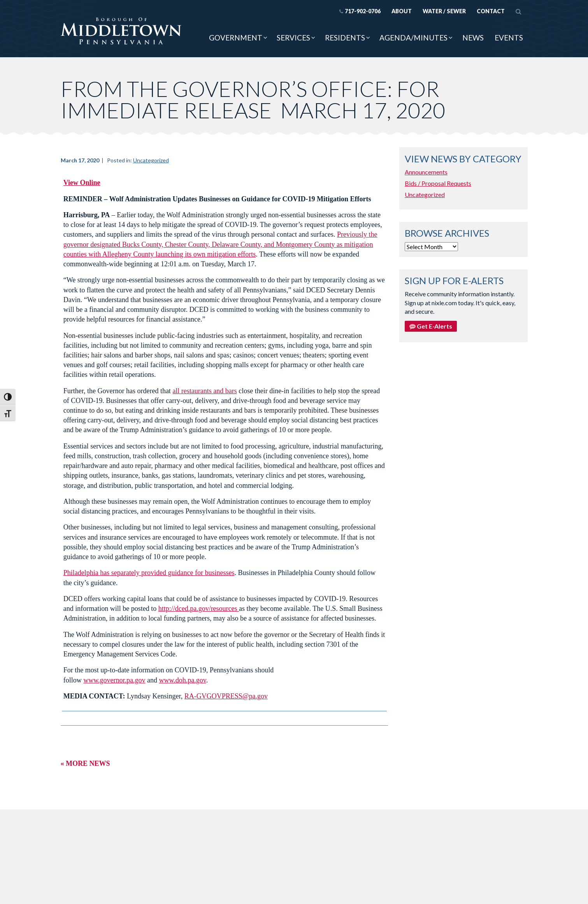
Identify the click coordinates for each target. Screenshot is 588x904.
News (473, 38)
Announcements (426, 172)
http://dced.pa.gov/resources (199, 609)
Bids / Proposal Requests (438, 183)
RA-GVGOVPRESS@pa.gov (226, 696)
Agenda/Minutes (413, 38)
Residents (345, 38)
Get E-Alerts (431, 326)
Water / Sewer (444, 11)
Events (509, 38)
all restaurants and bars (204, 391)
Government (236, 38)
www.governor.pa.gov (114, 680)
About (402, 11)
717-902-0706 (360, 11)
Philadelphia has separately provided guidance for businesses (149, 573)
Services (293, 38)
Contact (491, 11)
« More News (85, 763)
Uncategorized (151, 160)
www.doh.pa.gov (183, 680)
